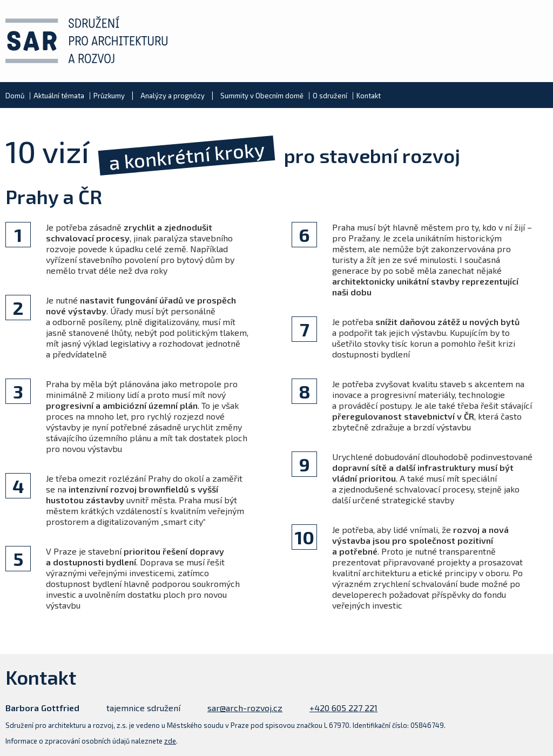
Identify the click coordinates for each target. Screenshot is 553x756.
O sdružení (330, 96)
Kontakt (369, 96)
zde (170, 741)
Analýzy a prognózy (173, 96)
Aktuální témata (59, 96)
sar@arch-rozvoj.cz (245, 708)
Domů (15, 96)
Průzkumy (109, 96)
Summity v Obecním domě (262, 96)
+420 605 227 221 (343, 708)
